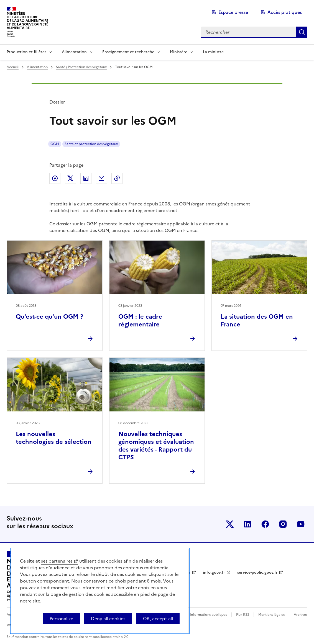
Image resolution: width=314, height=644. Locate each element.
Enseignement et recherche (128, 52)
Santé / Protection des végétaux (81, 67)
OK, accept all (158, 619)
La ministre (213, 52)
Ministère (179, 52)
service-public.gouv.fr (257, 572)
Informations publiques (208, 615)
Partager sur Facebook (55, 178)
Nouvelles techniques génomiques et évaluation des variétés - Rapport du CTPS (156, 446)
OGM (55, 144)
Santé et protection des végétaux (91, 144)
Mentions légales (271, 615)
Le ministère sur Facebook (265, 524)
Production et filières (26, 52)
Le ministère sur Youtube (301, 524)
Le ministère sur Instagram (283, 524)
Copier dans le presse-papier (117, 178)
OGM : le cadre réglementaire (140, 320)
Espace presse (233, 12)
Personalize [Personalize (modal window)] (61, 619)
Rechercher (302, 32)
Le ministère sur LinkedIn (247, 524)
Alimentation (74, 52)
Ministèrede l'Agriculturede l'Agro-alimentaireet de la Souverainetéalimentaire (27, 21)
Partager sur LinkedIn (86, 178)
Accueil (13, 67)
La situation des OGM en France (257, 320)
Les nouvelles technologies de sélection (54, 438)
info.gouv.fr (214, 572)
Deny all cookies (108, 619)
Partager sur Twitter (70, 178)
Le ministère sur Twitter (230, 524)
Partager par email (101, 178)
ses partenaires (57, 561)
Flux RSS (243, 615)
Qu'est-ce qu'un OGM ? (49, 317)
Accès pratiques (285, 12)
